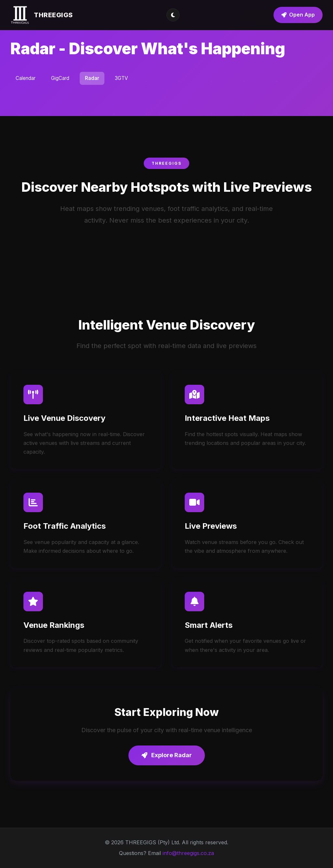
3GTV (121, 78)
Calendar (26, 78)
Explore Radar (167, 755)
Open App (298, 15)
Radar (92, 78)
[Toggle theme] (173, 15)
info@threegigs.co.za (188, 853)
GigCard (60, 78)
